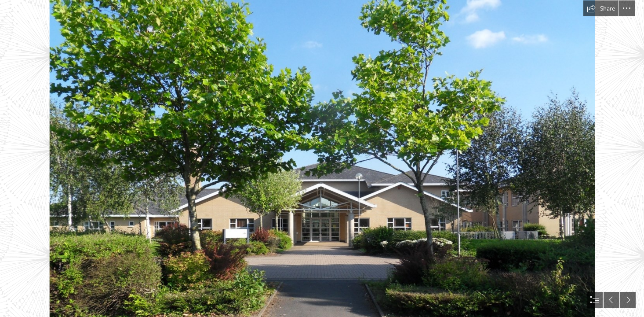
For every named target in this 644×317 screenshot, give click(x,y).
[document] (322, 158)
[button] (601, 8)
